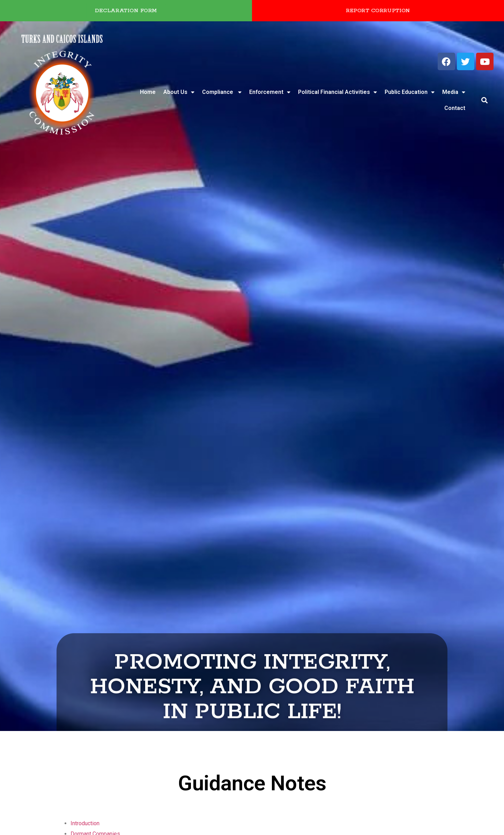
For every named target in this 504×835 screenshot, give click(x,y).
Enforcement (270, 92)
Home (148, 92)
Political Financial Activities (338, 92)
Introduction (85, 823)
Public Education (410, 92)
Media (454, 92)
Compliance (222, 92)
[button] (485, 100)
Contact (455, 108)
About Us (179, 92)
